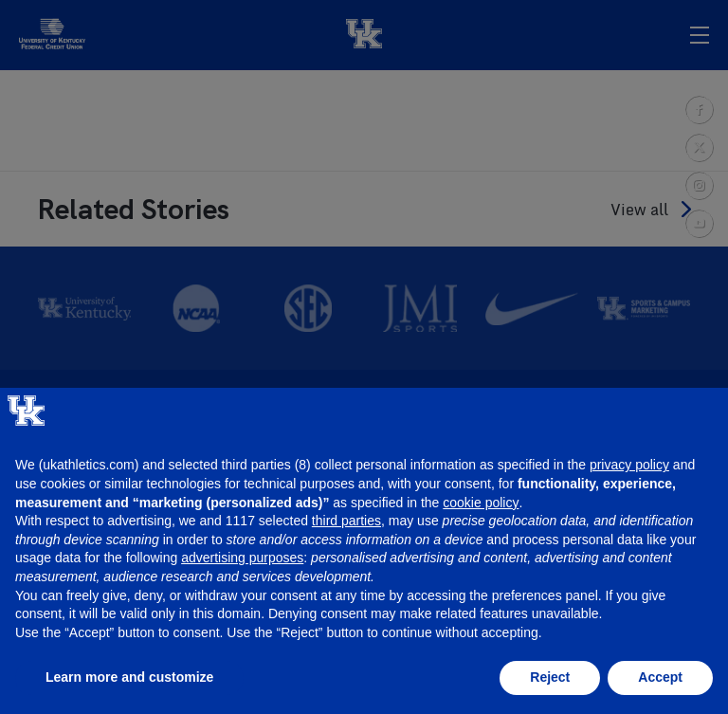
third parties (346, 521)
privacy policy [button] (629, 465)
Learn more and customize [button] (129, 677)
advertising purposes (242, 558)
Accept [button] (660, 677)
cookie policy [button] (481, 503)
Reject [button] (550, 677)
